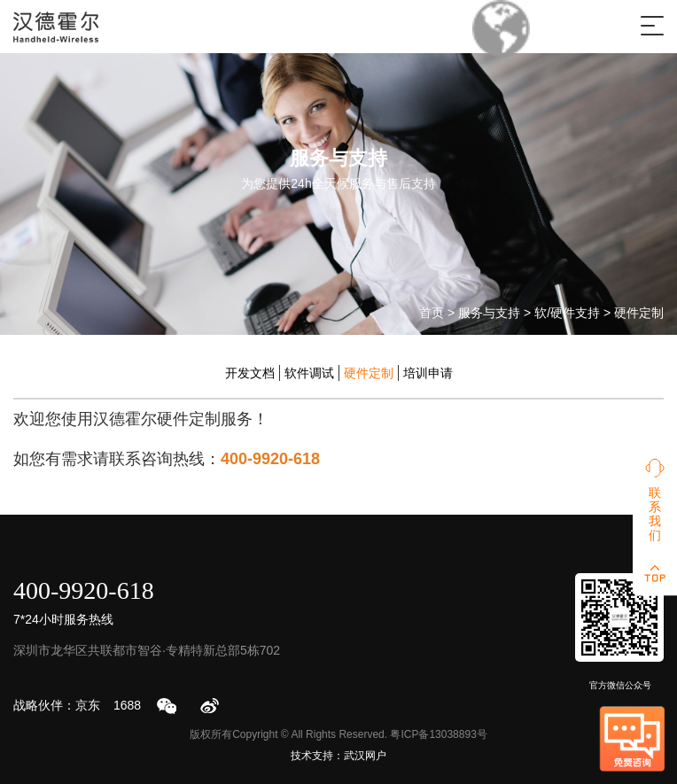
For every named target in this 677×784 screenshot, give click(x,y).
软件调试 (309, 373)
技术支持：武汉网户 (338, 756)
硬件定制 (639, 313)
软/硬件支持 (567, 313)
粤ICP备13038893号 (438, 734)
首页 (432, 313)
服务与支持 (489, 313)
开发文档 (250, 373)
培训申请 (428, 373)
